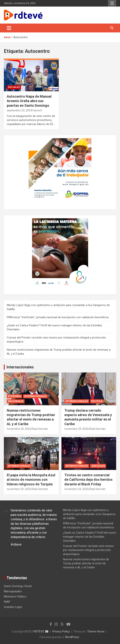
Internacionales (20, 367)
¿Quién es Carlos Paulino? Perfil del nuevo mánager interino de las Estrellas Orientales (90, 537)
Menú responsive (112, 3)
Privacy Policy (61, 631)
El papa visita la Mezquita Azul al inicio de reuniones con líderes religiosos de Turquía (31, 480)
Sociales (14, 87)
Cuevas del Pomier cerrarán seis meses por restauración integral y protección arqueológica (88, 550)
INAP (7, 602)
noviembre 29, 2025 (19, 429)
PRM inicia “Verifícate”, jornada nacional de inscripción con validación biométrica (58, 317)
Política (97, 401)
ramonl (37, 110)
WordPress (72, 637)
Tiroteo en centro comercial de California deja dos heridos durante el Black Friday (88, 480)
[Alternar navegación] (9, 28)
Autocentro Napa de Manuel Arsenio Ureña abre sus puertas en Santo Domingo (29, 101)
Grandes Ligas (13, 607)
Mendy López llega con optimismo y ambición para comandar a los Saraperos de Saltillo (89, 514)
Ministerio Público (15, 597)
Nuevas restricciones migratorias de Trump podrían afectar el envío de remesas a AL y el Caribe (86, 563)
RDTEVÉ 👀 (41, 631)
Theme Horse (96, 631)
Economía (14, 396)
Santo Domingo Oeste (18, 586)
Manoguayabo (13, 591)
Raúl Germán (40, 429)
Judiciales (98, 466)
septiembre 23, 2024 (19, 110)
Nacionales (16, 401)
